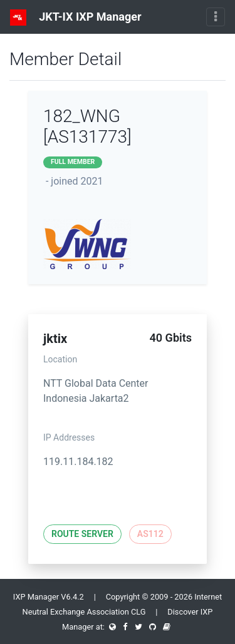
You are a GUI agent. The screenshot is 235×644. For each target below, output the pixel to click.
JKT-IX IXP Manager (76, 18)
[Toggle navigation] (216, 17)
